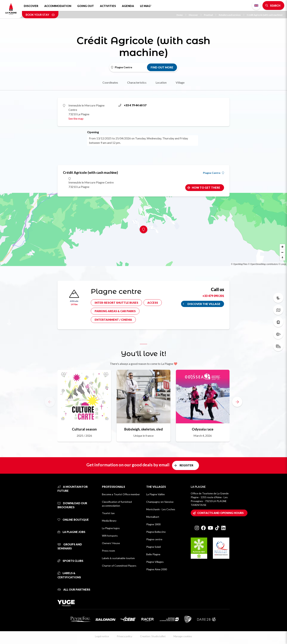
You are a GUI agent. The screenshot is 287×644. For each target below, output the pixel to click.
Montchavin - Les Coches (161, 509)
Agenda (128, 6)
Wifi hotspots (110, 536)
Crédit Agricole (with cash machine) (265, 15)
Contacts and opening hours (220, 513)
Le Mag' (146, 6)
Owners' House (111, 543)
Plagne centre (154, 539)
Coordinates (110, 82)
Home (181, 15)
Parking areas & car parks (115, 311)
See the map (76, 118)
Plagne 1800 (153, 524)
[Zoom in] (282, 247)
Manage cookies (183, 636)
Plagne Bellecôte (156, 532)
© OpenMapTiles (239, 264)
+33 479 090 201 (213, 296)
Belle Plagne (153, 554)
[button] (237, 402)
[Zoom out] (282, 252)
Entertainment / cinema (113, 320)
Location (161, 82)
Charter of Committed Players (119, 566)
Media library (109, 521)
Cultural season (84, 429)
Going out (86, 6)
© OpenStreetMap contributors (263, 264)
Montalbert (153, 517)
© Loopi (282, 264)
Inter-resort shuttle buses (116, 303)
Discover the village (204, 304)
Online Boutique (73, 520)
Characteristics (137, 82)
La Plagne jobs (71, 532)
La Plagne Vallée (155, 494)
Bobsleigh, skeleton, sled (143, 429)
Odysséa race (203, 429)
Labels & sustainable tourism (118, 558)
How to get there (206, 188)
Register (186, 465)
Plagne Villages (155, 562)
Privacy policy (124, 636)
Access (153, 303)
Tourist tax (108, 513)
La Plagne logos (111, 528)
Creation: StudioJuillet (153, 636)
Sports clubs (70, 561)
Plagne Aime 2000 (157, 569)
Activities (108, 6)
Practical (210, 15)
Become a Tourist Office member (121, 494)
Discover (31, 6)
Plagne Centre (214, 173)
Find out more (162, 67)
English (256, 5)
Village (180, 82)
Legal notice (102, 636)
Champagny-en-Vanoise (160, 502)
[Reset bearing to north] (282, 258)
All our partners (74, 589)
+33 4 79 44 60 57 (132, 105)
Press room (108, 551)
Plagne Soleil (153, 547)
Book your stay (40, 15)
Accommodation (58, 6)
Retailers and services (232, 15)
